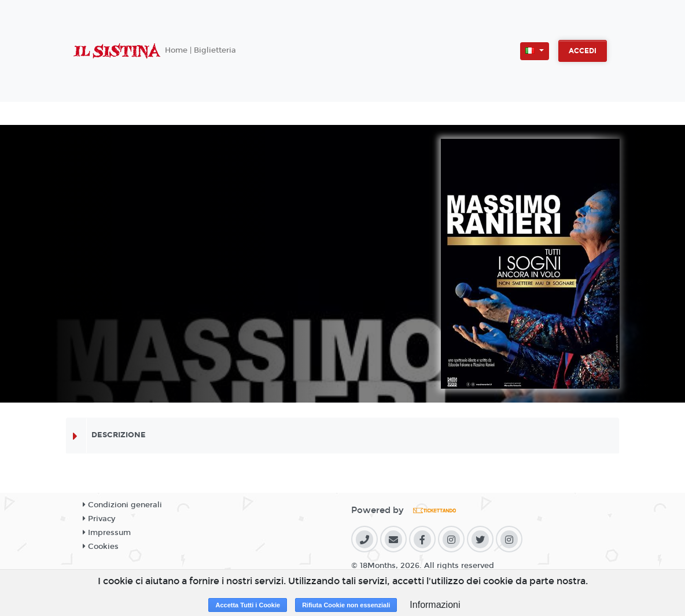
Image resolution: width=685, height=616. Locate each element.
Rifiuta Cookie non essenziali (346, 605)
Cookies (101, 547)
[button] (535, 51)
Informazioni (435, 605)
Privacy (99, 519)
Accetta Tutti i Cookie (248, 605)
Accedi (583, 51)
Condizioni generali (122, 505)
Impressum (107, 533)
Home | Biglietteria (200, 50)
